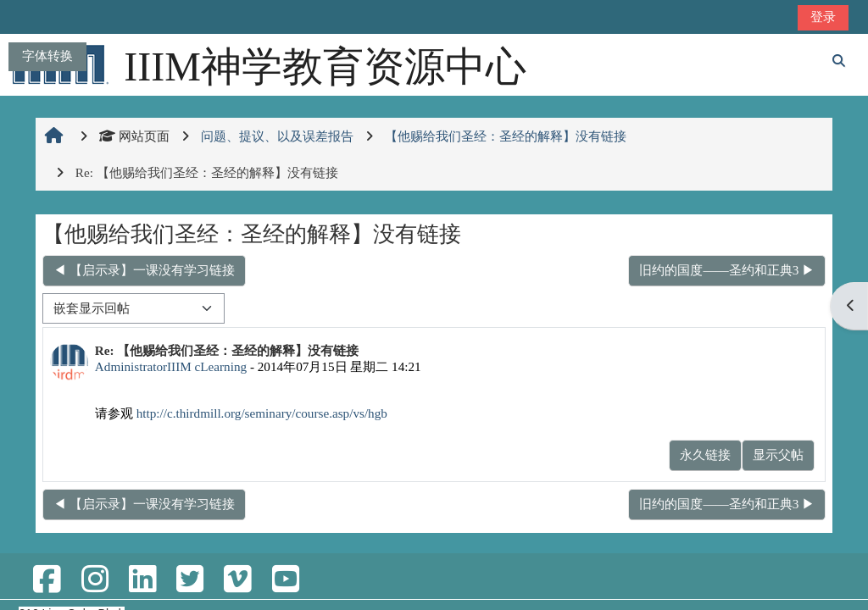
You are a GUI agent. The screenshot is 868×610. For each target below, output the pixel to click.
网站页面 (134, 136)
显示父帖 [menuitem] (778, 455)
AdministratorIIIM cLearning (171, 366)
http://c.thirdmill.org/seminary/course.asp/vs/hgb (262, 413)
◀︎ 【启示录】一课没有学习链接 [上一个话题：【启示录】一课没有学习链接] (144, 270)
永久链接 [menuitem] (705, 455)
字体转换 (47, 55)
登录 (823, 17)
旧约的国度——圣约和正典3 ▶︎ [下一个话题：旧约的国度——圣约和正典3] (727, 270)
